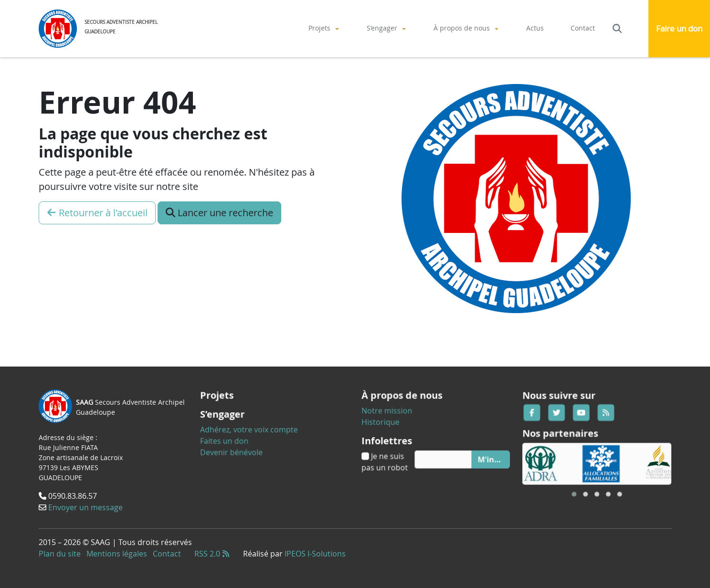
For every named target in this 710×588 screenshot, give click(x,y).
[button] (578, 484)
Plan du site (60, 554)
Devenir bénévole (240, 447)
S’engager (382, 28)
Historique (391, 424)
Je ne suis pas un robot (394, 457)
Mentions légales (117, 554)
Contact (583, 28)
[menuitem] (324, 28)
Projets (319, 28)
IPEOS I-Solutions (315, 554)
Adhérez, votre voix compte (254, 429)
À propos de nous (462, 28)
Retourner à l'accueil (97, 213)
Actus (535, 28)
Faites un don (234, 438)
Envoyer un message (86, 506)
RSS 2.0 (212, 554)
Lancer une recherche (219, 213)
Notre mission (396, 415)
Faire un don (679, 28)
